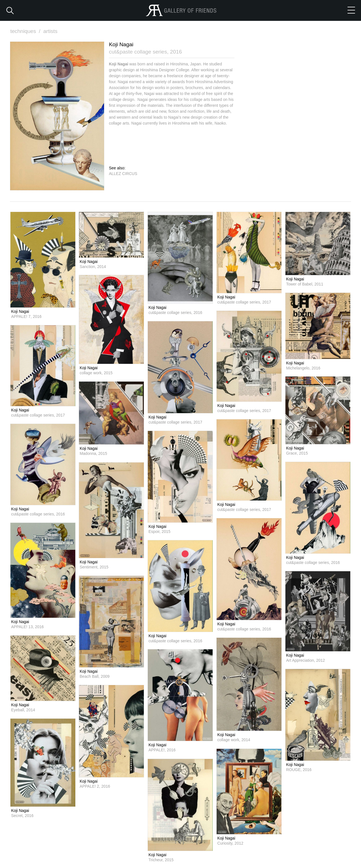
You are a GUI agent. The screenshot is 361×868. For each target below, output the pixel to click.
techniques (26, 31)
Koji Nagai (20, 311)
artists (51, 31)
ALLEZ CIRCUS (123, 173)
